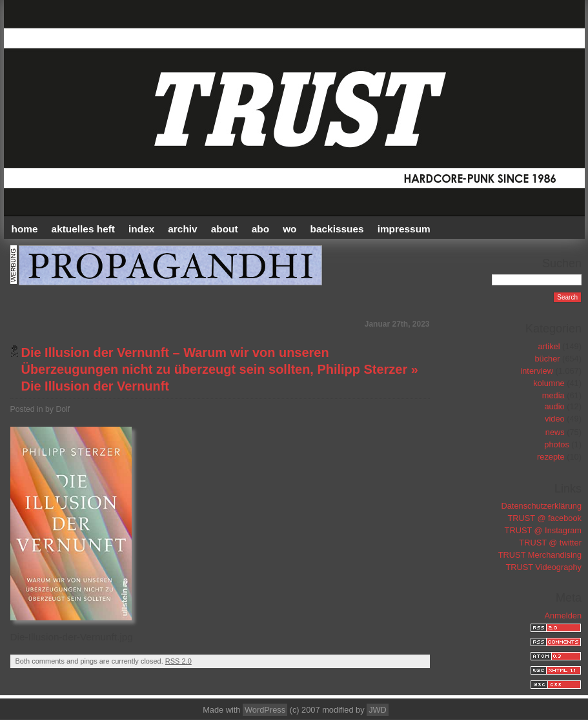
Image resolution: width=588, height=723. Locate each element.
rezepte (551, 457)
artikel (549, 346)
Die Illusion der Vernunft (96, 386)
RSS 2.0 (178, 661)
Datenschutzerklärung (542, 506)
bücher (547, 359)
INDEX (141, 229)
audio (554, 406)
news (555, 432)
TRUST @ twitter (550, 543)
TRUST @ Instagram (543, 530)
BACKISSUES (337, 229)
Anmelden (563, 616)
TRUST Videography (543, 567)
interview (537, 371)
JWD (378, 710)
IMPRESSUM (404, 229)
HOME (25, 229)
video (555, 419)
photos (556, 444)
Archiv (182, 229)
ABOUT (225, 229)
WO (289, 229)
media (553, 395)
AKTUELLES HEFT (83, 229)
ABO (260, 229)
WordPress (265, 710)
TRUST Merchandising (540, 555)
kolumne (549, 383)
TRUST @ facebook (545, 518)
